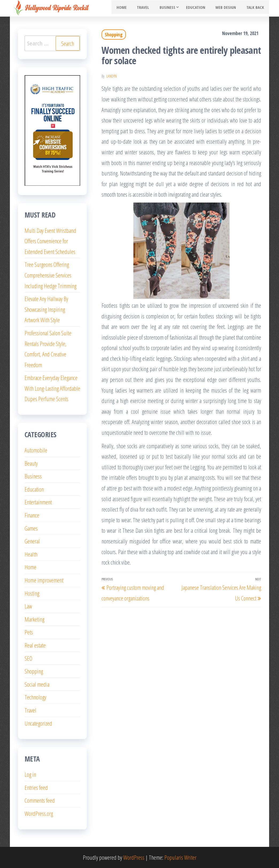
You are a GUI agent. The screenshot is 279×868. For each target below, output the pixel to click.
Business (173, 8)
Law (28, 606)
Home (132, 8)
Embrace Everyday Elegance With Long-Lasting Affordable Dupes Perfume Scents (52, 388)
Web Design (229, 8)
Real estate (35, 645)
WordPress (134, 857)
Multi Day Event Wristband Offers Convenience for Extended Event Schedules (50, 241)
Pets (29, 632)
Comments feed (40, 800)
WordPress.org (39, 813)
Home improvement (44, 580)
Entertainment (38, 502)
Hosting (32, 593)
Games (31, 528)
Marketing (34, 619)
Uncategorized (38, 723)
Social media (37, 684)
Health (31, 554)
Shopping (114, 35)
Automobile (36, 450)
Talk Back (256, 8)
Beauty (31, 463)
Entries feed (36, 787)
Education (201, 8)
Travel (151, 8)
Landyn (112, 76)
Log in (30, 774)
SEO (28, 658)
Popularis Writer (180, 857)
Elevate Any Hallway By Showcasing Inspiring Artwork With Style (46, 309)
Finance (32, 515)
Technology (35, 697)
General (32, 541)
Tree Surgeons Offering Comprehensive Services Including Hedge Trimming (51, 275)
